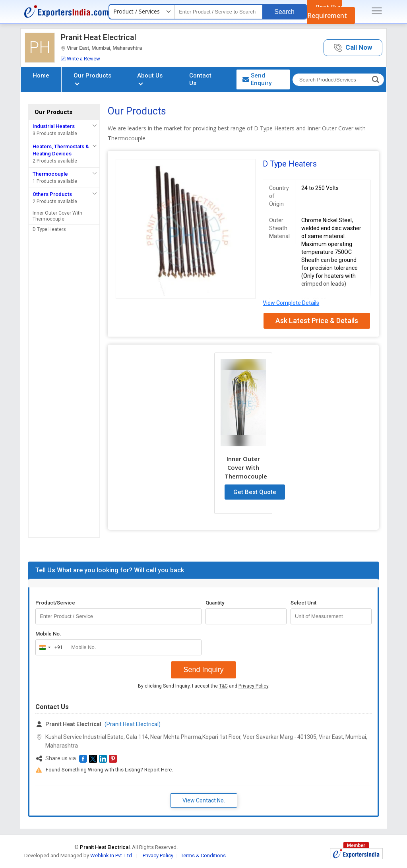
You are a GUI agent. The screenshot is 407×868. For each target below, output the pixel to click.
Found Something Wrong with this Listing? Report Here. (109, 770)
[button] (353, 48)
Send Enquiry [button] (257, 79)
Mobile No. (48, 634)
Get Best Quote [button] (255, 492)
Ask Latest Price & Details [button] (317, 321)
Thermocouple (50, 174)
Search (284, 12)
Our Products (92, 78)
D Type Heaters (49, 229)
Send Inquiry (203, 670)
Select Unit (303, 603)
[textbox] (219, 12)
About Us (150, 78)
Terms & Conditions (203, 855)
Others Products (52, 194)
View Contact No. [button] (204, 800)
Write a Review (80, 59)
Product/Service (55, 603)
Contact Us (200, 79)
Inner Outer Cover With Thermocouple (57, 216)
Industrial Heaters (54, 126)
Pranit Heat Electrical (99, 37)
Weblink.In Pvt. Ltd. (112, 855)
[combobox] (49, 647)
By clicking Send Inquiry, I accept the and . (204, 686)
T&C (223, 686)
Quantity (215, 603)
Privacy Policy (253, 686)
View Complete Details (291, 303)
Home (41, 76)
